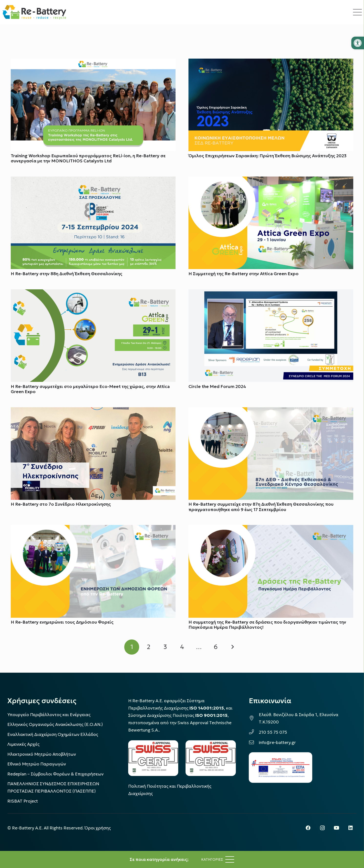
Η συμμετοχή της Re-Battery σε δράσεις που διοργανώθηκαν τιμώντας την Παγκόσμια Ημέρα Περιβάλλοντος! (267, 625)
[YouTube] (336, 828)
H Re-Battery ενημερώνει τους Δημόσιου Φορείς (62, 622)
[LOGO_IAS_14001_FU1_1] (153, 758)
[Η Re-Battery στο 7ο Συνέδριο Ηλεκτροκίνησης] (93, 411)
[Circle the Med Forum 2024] (271, 293)
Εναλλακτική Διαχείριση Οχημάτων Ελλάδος (53, 734)
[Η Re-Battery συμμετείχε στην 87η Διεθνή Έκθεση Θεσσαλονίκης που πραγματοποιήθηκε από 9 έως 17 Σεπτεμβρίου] (271, 411)
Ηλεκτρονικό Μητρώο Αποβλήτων (42, 754)
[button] (358, 43)
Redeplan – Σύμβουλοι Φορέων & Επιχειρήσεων (55, 774)
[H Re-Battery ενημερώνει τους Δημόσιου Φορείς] (93, 529)
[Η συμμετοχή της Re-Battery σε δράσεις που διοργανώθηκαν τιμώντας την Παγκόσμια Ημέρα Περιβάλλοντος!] (271, 529)
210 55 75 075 (273, 732)
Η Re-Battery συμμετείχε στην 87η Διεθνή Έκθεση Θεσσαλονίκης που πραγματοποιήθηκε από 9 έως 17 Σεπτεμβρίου (261, 507)
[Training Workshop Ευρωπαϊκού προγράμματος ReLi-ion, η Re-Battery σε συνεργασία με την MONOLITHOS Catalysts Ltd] (93, 62)
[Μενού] (218, 859)
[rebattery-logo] (34, 12)
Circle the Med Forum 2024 (217, 387)
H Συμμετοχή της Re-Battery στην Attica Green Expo (244, 274)
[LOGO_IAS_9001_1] (211, 758)
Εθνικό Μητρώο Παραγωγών (37, 764)
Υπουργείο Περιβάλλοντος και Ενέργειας (49, 715)
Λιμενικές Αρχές (23, 744)
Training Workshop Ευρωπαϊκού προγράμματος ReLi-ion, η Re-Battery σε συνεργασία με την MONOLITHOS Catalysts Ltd (88, 158)
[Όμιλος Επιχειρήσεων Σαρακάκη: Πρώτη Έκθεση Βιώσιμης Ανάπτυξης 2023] (271, 62)
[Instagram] (322, 828)
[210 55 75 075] (254, 732)
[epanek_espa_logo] (281, 768)
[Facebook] (308, 828)
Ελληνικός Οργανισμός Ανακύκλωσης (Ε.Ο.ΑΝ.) (55, 724)
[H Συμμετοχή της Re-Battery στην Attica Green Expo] (271, 180)
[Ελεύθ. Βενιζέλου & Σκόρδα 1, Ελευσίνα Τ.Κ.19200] (254, 718)
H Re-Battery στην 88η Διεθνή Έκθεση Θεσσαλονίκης (67, 274)
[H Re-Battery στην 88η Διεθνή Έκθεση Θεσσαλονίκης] (93, 180)
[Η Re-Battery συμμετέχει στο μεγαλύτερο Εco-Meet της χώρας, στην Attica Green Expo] (93, 293)
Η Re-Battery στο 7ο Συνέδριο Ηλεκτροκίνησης (61, 504)
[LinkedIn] (351, 828)
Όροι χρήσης (98, 828)
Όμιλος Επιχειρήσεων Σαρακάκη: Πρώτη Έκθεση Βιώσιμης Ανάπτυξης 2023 (267, 156)
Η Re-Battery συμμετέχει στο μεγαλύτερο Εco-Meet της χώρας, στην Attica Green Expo (90, 389)
